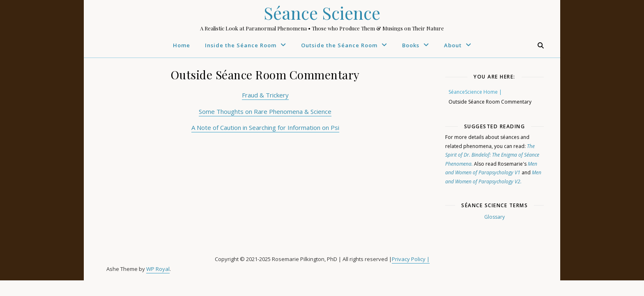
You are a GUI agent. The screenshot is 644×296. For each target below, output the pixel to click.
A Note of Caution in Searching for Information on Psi (265, 127)
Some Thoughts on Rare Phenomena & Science (265, 111)
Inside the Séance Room (241, 45)
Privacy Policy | (411, 259)
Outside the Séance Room (339, 45)
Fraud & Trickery (265, 95)
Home (182, 45)
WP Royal (158, 269)
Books (411, 45)
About (453, 45)
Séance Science (322, 13)
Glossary (494, 217)
